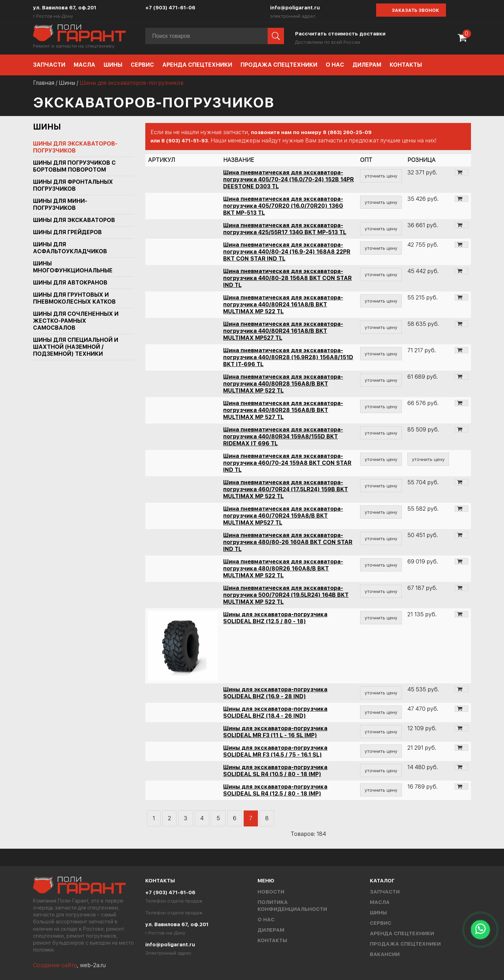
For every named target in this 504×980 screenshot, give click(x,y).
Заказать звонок (415, 10)
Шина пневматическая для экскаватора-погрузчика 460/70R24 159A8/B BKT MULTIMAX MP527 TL (283, 516)
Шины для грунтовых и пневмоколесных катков (74, 298)
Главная (44, 83)
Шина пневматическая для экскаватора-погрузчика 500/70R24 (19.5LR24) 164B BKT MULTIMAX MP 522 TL (286, 595)
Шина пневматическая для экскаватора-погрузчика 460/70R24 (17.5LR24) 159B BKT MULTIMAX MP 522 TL (286, 489)
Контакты (406, 65)
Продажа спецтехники (279, 65)
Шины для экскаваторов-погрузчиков (75, 147)
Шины (113, 65)
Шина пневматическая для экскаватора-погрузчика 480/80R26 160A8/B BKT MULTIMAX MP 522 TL (283, 569)
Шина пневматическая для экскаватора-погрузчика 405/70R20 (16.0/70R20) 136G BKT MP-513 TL (283, 206)
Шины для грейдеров (67, 232)
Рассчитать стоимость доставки (340, 34)
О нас (335, 65)
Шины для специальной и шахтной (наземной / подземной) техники (76, 347)
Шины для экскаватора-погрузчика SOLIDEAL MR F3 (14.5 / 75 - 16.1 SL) (275, 751)
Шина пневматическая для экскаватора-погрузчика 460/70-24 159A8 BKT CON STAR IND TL (287, 463)
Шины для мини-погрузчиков (60, 204)
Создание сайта (55, 965)
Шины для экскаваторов (74, 220)
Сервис (142, 65)
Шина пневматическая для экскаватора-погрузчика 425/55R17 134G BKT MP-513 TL (285, 229)
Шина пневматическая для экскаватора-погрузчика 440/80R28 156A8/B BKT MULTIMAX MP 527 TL (283, 410)
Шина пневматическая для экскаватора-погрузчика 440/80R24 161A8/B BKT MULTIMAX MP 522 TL (283, 304)
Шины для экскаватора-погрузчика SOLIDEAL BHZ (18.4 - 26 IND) (275, 712)
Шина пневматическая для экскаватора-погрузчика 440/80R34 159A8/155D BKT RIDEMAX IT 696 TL (283, 437)
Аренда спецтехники (197, 65)
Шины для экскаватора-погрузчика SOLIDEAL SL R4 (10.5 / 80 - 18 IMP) (275, 771)
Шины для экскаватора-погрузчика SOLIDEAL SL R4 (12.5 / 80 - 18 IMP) (275, 790)
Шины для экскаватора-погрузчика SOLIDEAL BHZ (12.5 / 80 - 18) (275, 618)
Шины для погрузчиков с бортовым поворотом (74, 166)
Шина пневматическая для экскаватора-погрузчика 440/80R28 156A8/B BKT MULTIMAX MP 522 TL (283, 384)
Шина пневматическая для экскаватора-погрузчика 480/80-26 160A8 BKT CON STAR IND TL (288, 542)
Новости (271, 892)
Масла (84, 65)
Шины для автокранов (70, 283)
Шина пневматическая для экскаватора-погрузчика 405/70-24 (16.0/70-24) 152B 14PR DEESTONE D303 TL (288, 179)
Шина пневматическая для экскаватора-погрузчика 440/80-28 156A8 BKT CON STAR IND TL (287, 278)
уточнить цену (381, 176)
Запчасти (49, 65)
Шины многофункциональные (73, 267)
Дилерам (367, 65)
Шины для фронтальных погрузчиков (73, 185)
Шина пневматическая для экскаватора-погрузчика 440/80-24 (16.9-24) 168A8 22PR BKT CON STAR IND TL (287, 252)
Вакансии (385, 954)
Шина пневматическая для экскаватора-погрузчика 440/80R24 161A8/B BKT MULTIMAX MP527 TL (283, 331)
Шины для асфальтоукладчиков (70, 248)
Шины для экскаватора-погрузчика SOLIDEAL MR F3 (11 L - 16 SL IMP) (275, 732)
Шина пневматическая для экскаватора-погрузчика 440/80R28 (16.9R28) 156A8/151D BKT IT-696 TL (288, 357)
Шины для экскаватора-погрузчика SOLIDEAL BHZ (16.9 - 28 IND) (275, 693)
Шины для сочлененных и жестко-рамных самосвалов (76, 321)
